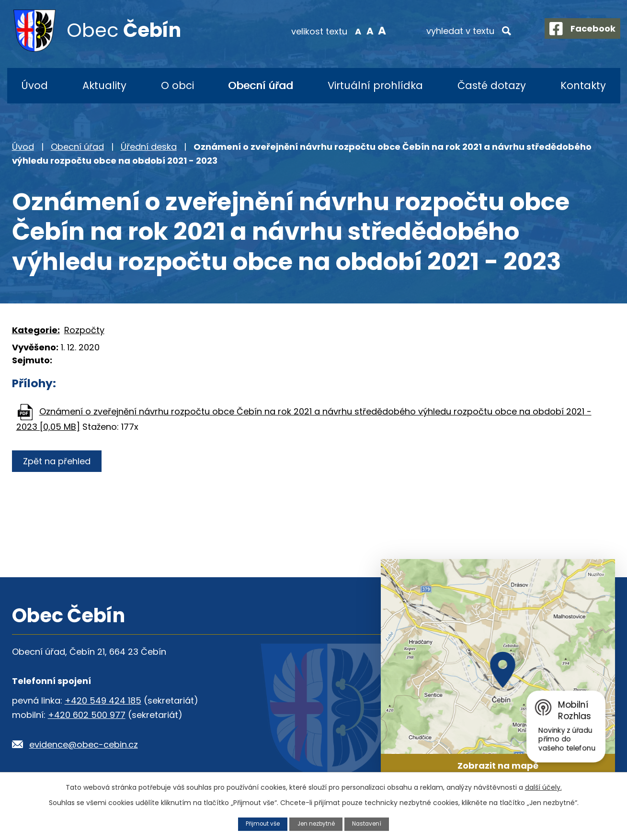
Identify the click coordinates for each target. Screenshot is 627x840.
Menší (349, 31)
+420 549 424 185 (103, 700)
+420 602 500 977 (87, 715)
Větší (374, 31)
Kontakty (583, 85)
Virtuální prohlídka (375, 85)
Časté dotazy (492, 85)
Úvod (34, 85)
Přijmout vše (260, 823)
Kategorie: (36, 330)
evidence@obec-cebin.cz (84, 745)
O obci (177, 85)
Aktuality (104, 85)
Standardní (362, 31)
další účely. (543, 787)
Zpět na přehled (59, 461)
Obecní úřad (261, 85)
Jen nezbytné (316, 823)
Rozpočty (84, 330)
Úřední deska (149, 147)
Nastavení (370, 823)
